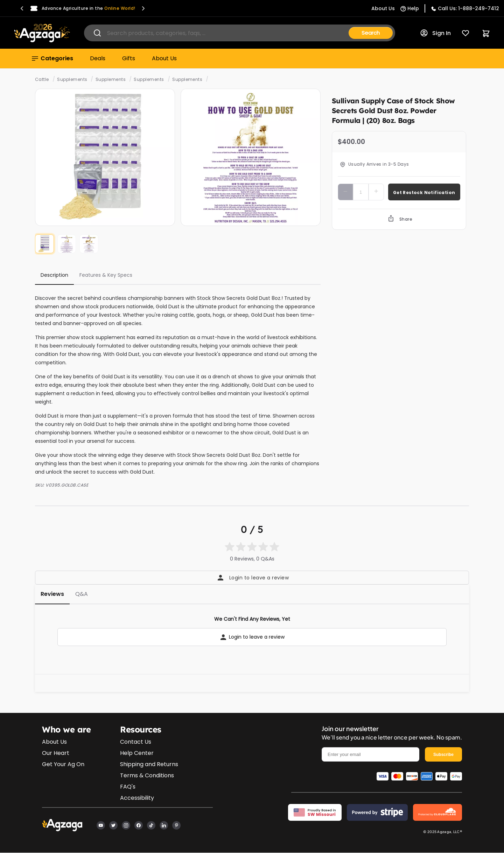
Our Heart (56, 753)
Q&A (82, 594)
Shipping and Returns (149, 764)
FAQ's (128, 787)
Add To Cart (424, 192)
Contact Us (136, 742)
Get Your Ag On (63, 764)
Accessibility (137, 798)
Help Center (137, 753)
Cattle (42, 79)
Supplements (72, 79)
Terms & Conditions (147, 775)
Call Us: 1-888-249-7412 (468, 8)
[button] (22, 8)
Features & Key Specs (106, 275)
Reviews (52, 594)
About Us (164, 58)
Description (54, 275)
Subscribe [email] (443, 755)
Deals (98, 58)
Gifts (129, 58)
